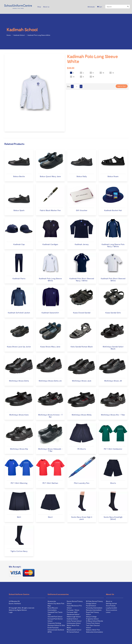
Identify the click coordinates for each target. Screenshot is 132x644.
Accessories (52, 601)
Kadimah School (19, 35)
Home (9, 35)
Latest (108, 612)
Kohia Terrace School (74, 621)
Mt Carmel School (73, 632)
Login (11, 612)
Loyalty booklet (111, 608)
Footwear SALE (72, 612)
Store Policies (111, 606)
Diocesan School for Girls (56, 625)
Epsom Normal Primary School (75, 602)
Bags (49, 606)
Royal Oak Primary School (92, 613)
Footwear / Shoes (73, 610)
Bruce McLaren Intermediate (53, 609)
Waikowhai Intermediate (94, 632)
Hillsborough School (74, 617)
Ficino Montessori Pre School (74, 607)
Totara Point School (93, 623)
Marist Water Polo (73, 625)
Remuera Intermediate (94, 610)
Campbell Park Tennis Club (55, 613)
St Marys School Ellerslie (95, 621)
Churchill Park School (55, 617)
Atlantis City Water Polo (56, 603)
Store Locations (112, 610)
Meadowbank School (74, 630)
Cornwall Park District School (55, 620)
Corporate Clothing (54, 623)
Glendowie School (73, 614)
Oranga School (91, 603)
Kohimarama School (74, 623)
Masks (69, 628)
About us (46, 7)
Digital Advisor (22, 610)
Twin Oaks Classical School (93, 626)
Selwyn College (91, 617)
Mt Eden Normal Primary (94, 601)
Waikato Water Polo (93, 630)
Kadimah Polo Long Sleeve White (39, 35)
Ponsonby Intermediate (94, 608)
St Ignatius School (92, 619)
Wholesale (91, 7)
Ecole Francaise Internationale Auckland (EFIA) (56, 630)
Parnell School (91, 606)
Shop (39, 7)
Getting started (111, 603)
